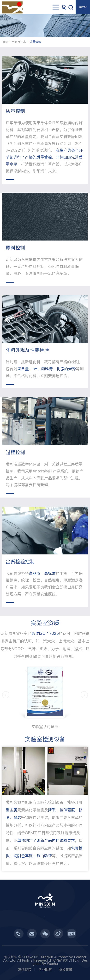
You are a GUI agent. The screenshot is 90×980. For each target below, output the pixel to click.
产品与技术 (19, 42)
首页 (5, 42)
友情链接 (25, 969)
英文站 (83, 7)
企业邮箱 (45, 969)
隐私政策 (66, 969)
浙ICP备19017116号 (64, 960)
